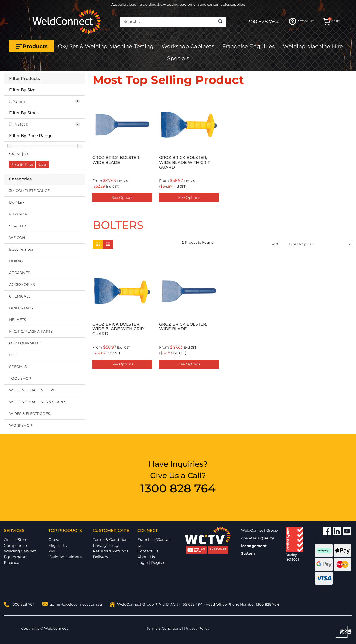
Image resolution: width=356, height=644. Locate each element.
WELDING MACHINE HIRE (32, 390)
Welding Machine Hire (313, 46)
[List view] (108, 244)
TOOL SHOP (20, 378)
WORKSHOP (21, 425)
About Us (146, 557)
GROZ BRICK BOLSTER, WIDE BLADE (116, 160)
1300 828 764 (262, 22)
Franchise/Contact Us (155, 542)
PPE (13, 355)
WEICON (17, 238)
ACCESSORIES (22, 284)
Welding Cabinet (20, 551)
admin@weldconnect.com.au (76, 604)
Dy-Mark (17, 202)
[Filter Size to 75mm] (44, 101)
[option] (122, 149)
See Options (122, 197)
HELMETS (18, 320)
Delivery (100, 557)
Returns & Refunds (110, 551)
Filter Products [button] (25, 79)
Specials (178, 58)
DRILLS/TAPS (21, 308)
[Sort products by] (319, 244)
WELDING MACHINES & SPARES (38, 402)
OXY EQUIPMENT (25, 343)
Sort (275, 244)
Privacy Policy (106, 545)
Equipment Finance (15, 560)
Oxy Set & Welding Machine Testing (106, 46)
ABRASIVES (20, 273)
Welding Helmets (65, 557)
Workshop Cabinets (188, 46)
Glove (54, 540)
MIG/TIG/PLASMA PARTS (31, 331)
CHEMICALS (20, 296)
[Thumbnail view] (98, 244)
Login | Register (152, 562)
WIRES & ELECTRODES (30, 414)
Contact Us (148, 551)
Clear (42, 164)
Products (31, 46)
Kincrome (18, 214)
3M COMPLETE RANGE (29, 191)
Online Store (16, 540)
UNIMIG (16, 261)
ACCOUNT (301, 21)
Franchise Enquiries (248, 46)
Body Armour (21, 249)
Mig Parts (57, 545)
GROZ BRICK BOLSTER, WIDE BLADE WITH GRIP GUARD (185, 162)
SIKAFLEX (18, 226)
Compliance (15, 545)
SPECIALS (18, 367)
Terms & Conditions (111, 540)
